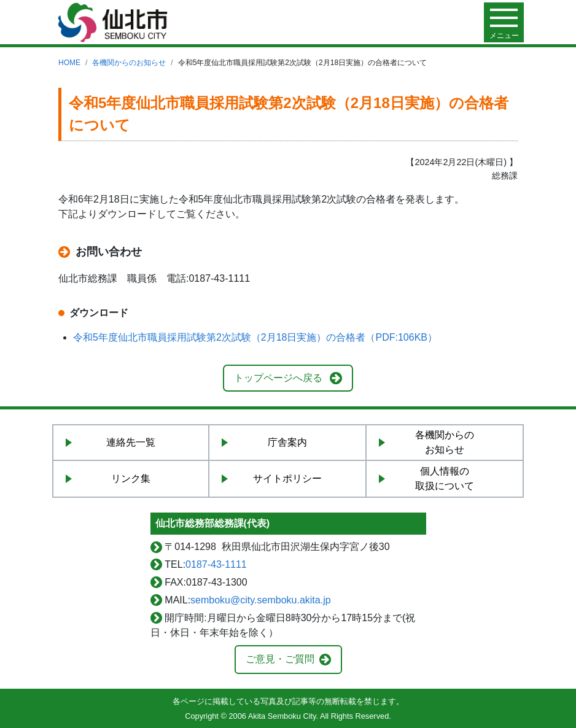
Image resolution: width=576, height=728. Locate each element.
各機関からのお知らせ (129, 63)
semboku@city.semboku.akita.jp (260, 600)
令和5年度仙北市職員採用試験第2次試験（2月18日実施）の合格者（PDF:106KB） (255, 337)
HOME (69, 63)
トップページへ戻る (278, 378)
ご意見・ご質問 (280, 659)
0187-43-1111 (216, 564)
